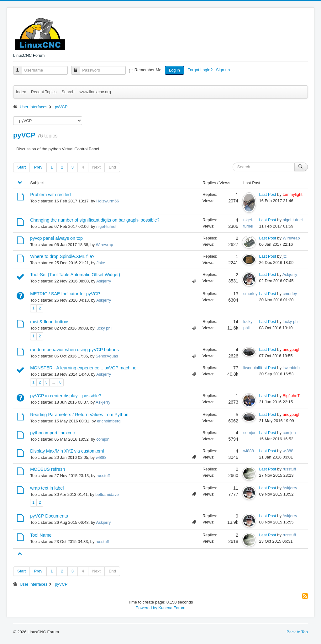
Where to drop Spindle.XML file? (62, 256)
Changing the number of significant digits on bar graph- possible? (95, 220)
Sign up (224, 70)
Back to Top (297, 632)
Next (96, 167)
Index (21, 92)
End (112, 167)
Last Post (268, 194)
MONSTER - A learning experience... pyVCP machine (83, 368)
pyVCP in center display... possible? (66, 396)
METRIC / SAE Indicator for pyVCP (65, 294)
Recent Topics (44, 92)
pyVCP (24, 135)
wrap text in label (47, 488)
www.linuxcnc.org (95, 92)
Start (21, 167)
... (53, 382)
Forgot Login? (201, 70)
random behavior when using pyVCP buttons (74, 350)
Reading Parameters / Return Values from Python (79, 415)
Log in (174, 70)
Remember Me (148, 70)
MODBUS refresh (47, 469)
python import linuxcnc (52, 433)
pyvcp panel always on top (56, 238)
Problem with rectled (50, 195)
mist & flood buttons (50, 322)
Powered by (147, 608)
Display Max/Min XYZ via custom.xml (67, 451)
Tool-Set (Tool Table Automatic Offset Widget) (75, 275)
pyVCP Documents (49, 516)
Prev (38, 167)
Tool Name (41, 535)
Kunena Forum (172, 608)
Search (68, 92)
